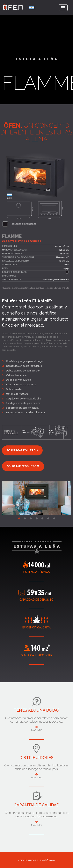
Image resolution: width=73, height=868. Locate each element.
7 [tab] (54, 518)
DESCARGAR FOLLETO (22, 450)
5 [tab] (42, 518)
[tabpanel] (36, 497)
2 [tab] (25, 518)
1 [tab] (19, 518)
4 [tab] (37, 518)
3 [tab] (31, 518)
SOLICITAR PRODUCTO (23, 466)
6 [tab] (48, 518)
